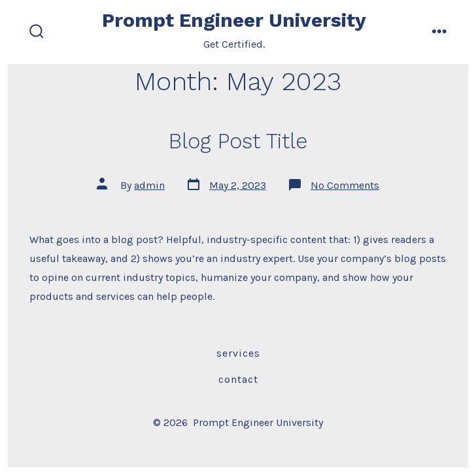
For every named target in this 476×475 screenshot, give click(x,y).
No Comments (345, 185)
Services (238, 353)
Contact (238, 379)
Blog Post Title (238, 141)
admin (149, 185)
